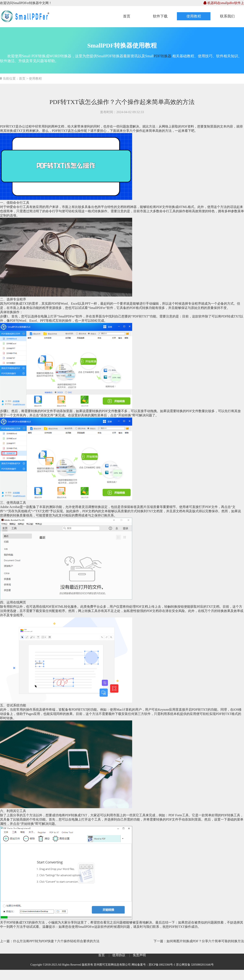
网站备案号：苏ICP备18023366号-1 (153, 965)
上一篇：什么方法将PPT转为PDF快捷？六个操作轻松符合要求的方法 (50, 941)
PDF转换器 (163, 56)
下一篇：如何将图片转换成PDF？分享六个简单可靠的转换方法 (199, 941)
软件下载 (160, 16)
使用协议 (119, 955)
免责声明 (139, 955)
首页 (127, 16)
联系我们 (227, 16)
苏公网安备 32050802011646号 (195, 965)
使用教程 (194, 16)
